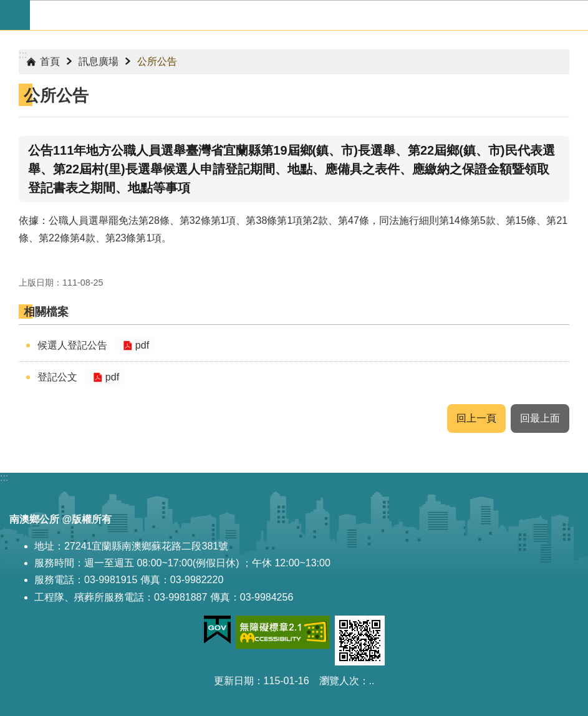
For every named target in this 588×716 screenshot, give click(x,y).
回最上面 (540, 418)
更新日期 (234, 681)
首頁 (50, 61)
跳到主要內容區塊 (7, 7)
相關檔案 (46, 312)
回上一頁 (476, 418)
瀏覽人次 (339, 681)
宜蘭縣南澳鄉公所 (309, 15)
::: (23, 55)
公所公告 (157, 61)
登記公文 (57, 377)
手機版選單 (15, 15)
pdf (141, 345)
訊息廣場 (99, 61)
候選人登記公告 (72, 345)
